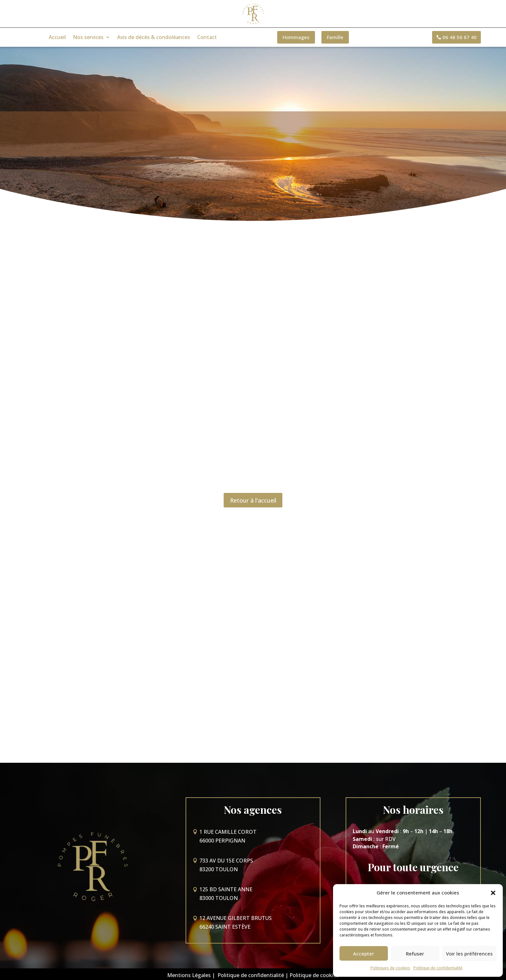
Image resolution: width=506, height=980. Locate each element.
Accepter (364, 954)
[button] (493, 893)
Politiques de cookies (390, 968)
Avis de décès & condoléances (154, 38)
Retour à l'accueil (253, 501)
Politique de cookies (314, 973)
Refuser (415, 954)
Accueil (57, 38)
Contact (207, 38)
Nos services (88, 38)
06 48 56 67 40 (460, 37)
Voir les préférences (469, 954)
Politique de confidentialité (438, 968)
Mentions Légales (189, 973)
